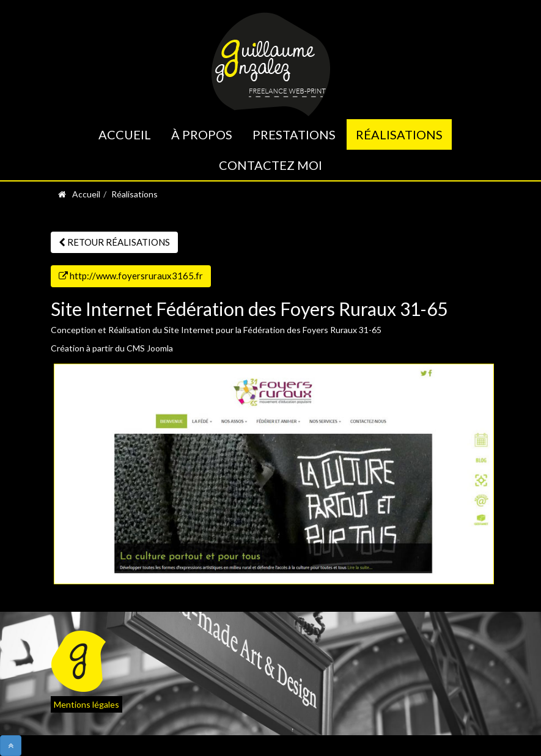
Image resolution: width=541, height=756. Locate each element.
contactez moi (270, 165)
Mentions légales (86, 704)
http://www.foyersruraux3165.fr (131, 276)
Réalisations (399, 134)
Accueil (125, 134)
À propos (202, 134)
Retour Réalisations (114, 242)
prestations (294, 134)
